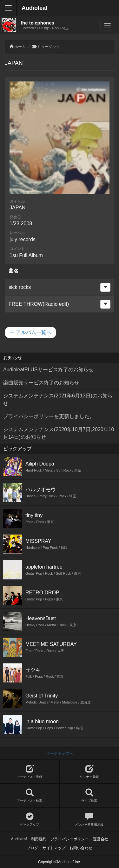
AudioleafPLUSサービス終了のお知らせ (48, 370)
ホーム (20, 47)
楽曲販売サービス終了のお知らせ (41, 383)
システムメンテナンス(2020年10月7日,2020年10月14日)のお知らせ (59, 433)
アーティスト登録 (30, 772)
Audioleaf (35, 8)
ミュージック (49, 47)
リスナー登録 (89, 772)
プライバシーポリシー (69, 839)
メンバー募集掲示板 (89, 819)
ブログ (32, 848)
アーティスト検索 (30, 796)
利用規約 (39, 839)
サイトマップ (54, 848)
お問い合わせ (81, 848)
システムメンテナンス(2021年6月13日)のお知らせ (58, 399)
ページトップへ (60, 753)
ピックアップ (30, 819)
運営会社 (101, 839)
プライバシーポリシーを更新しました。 (49, 416)
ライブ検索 (89, 796)
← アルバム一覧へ (30, 332)
